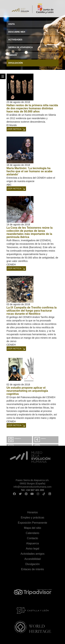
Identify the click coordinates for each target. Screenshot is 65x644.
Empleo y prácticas (32, 518)
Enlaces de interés (33, 569)
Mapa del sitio (32, 528)
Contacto (32, 538)
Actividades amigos (33, 554)
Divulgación (32, 564)
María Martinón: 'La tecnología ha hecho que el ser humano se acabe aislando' (30, 171)
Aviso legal (32, 549)
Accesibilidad (32, 559)
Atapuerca (32, 543)
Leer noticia (14, 129)
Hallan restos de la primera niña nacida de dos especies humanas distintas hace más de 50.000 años (32, 108)
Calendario (32, 533)
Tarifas (43, 439)
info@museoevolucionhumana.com (32, 487)
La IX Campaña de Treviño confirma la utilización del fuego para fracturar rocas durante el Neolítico (32, 311)
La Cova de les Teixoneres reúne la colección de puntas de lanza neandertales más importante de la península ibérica (30, 232)
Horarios (18, 439)
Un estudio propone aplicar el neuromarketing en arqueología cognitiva (27, 391)
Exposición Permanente (32, 523)
